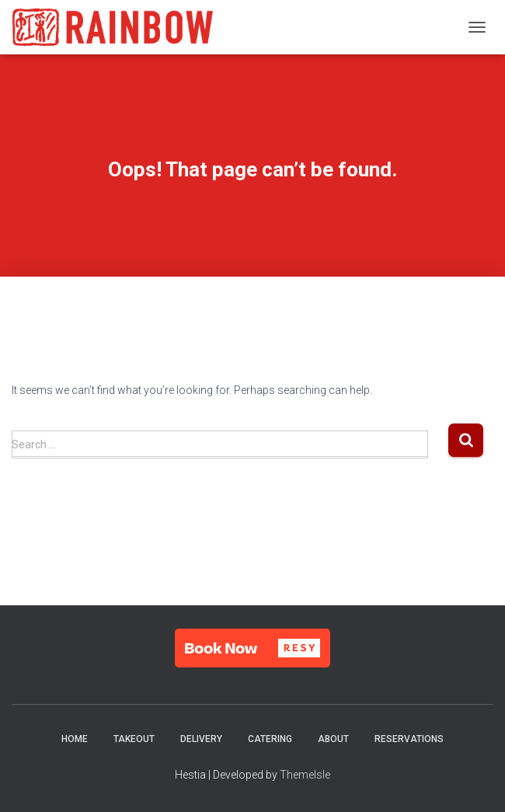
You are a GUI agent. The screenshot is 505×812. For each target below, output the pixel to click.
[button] (252, 648)
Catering (270, 739)
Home (75, 739)
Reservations (409, 739)
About (333, 739)
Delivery (201, 739)
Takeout (134, 739)
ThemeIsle (305, 775)
